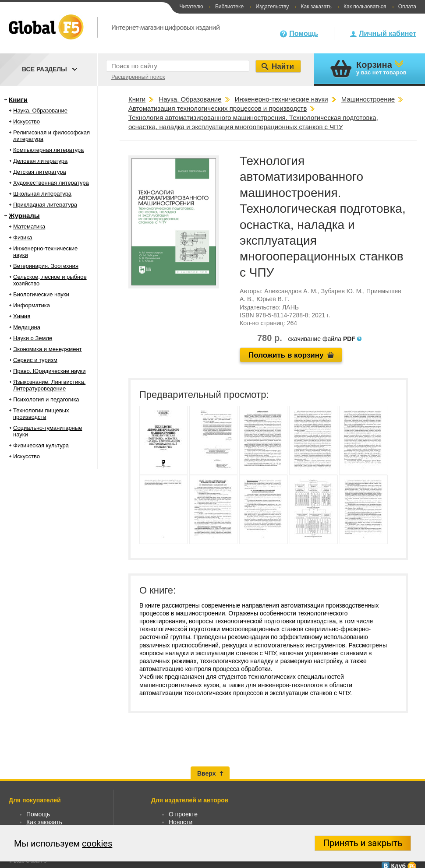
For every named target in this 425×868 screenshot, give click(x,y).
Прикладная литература (45, 205)
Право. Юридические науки (50, 371)
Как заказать (316, 7)
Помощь (304, 33)
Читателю (191, 7)
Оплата (407, 7)
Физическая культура (41, 445)
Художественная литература (51, 183)
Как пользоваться (365, 7)
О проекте (183, 814)
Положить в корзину (286, 355)
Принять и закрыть (363, 843)
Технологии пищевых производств (41, 414)
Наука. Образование (40, 111)
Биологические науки (41, 294)
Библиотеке (229, 7)
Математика (29, 227)
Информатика (32, 305)
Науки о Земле (33, 338)
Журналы (24, 216)
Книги (18, 100)
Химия (22, 316)
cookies (97, 843)
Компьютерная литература (48, 150)
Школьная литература (42, 194)
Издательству (272, 7)
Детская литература (40, 172)
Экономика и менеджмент (48, 349)
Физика (23, 237)
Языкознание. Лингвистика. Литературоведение (49, 385)
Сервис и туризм (35, 360)
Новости (181, 822)
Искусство (27, 121)
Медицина (27, 327)
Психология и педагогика (46, 399)
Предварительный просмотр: (204, 395)
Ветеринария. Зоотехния (46, 266)
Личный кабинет (388, 33)
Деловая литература (40, 161)
